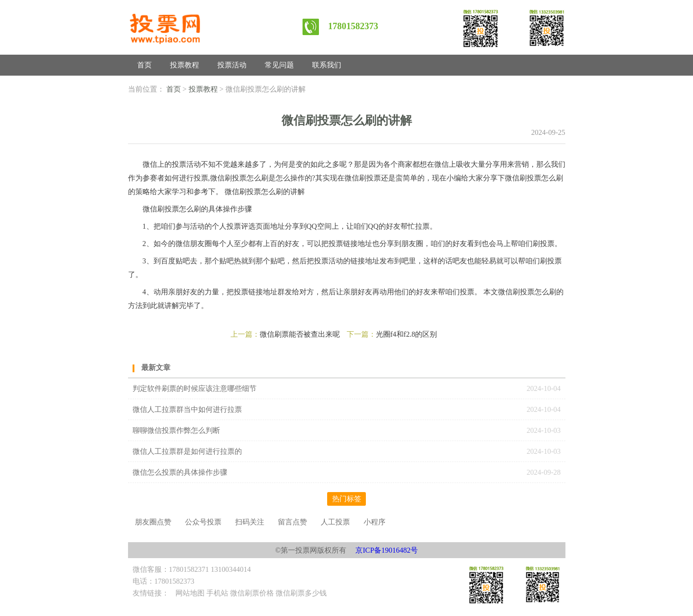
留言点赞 (293, 522)
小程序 (375, 522)
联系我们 (327, 65)
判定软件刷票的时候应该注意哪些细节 (195, 388)
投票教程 (185, 65)
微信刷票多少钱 (301, 593)
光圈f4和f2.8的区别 (407, 334)
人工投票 (335, 522)
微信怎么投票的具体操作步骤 (180, 472)
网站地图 (190, 593)
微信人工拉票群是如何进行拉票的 (187, 451)
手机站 (217, 593)
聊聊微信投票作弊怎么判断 (177, 430)
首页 (144, 65)
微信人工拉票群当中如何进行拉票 (187, 409)
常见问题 (279, 65)
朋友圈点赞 (153, 522)
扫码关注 (250, 522)
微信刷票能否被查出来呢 (300, 334)
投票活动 (232, 65)
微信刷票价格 (252, 593)
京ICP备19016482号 (387, 550)
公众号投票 (203, 522)
